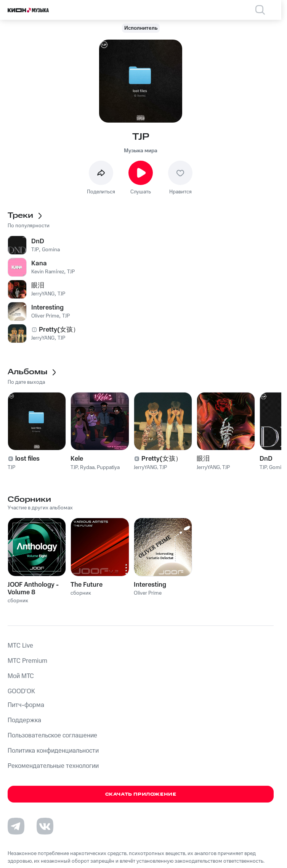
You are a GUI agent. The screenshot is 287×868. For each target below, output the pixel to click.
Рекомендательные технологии (53, 766)
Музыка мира (141, 151)
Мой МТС (21, 676)
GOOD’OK (21, 691)
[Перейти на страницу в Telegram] (16, 826)
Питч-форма (26, 705)
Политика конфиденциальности (53, 751)
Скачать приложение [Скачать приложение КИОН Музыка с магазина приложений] (141, 794)
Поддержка (24, 720)
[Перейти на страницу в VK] (45, 826)
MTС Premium (27, 661)
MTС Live (20, 646)
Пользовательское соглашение (52, 736)
